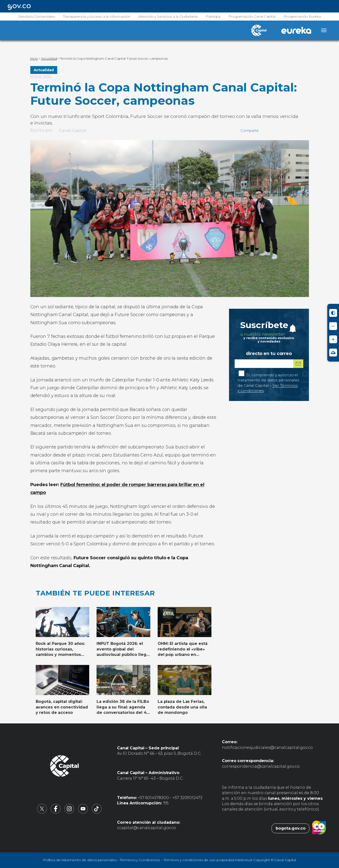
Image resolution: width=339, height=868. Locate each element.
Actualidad (44, 70)
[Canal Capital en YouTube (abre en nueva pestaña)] (83, 812)
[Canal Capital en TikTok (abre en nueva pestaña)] (97, 812)
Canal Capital (73, 131)
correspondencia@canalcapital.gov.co (261, 766)
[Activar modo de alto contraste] (333, 313)
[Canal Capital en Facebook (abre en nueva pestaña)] (56, 812)
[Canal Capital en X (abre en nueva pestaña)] (42, 812)
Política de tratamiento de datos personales (80, 860)
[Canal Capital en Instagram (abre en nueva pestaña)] (69, 812)
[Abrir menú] (324, 30)
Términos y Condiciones (140, 860)
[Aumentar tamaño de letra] (333, 339)
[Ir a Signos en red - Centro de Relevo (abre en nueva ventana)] (333, 353)
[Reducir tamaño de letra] (333, 326)
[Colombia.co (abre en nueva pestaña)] (319, 828)
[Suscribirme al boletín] (298, 364)
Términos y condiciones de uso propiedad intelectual (208, 860)
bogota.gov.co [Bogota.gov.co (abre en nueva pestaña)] (291, 828)
